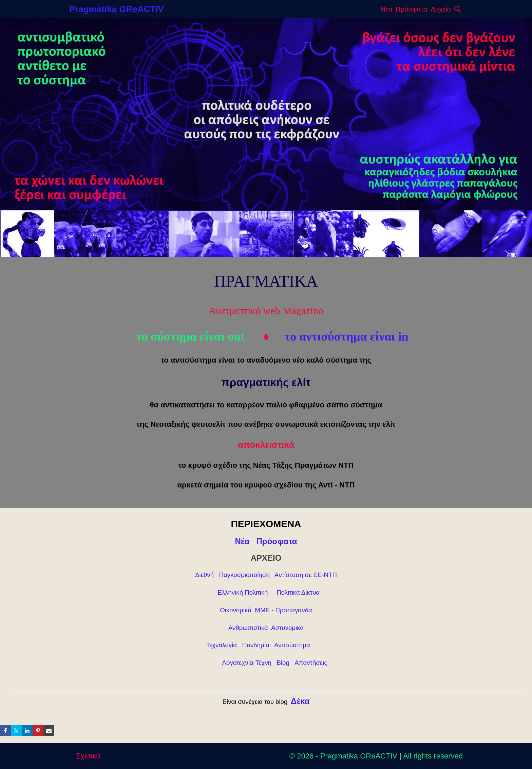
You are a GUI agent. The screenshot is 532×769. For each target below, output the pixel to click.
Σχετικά (88, 756)
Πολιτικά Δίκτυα (298, 592)
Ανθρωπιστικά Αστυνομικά (266, 628)
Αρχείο (441, 9)
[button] (458, 9)
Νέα (386, 9)
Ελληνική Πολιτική (243, 592)
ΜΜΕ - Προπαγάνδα (283, 610)
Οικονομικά (236, 610)
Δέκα (300, 701)
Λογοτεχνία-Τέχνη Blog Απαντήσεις (275, 663)
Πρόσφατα (411, 9)
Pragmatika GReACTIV (117, 9)
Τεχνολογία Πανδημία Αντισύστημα (259, 645)
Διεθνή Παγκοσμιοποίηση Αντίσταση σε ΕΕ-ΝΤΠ (266, 575)
